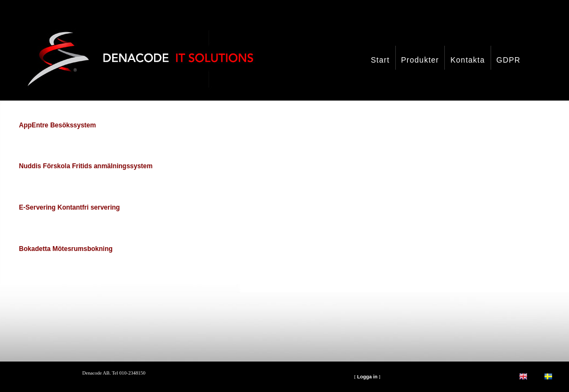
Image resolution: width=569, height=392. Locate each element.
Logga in (368, 377)
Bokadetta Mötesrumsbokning (66, 249)
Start (380, 60)
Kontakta (467, 60)
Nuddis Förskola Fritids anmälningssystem (86, 166)
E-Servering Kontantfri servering (69, 207)
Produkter (420, 60)
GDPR (509, 60)
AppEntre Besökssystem (57, 125)
